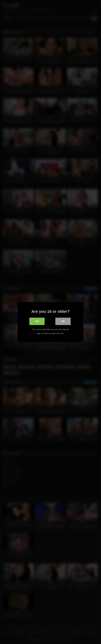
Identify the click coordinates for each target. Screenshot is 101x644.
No (63, 321)
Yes (37, 321)
